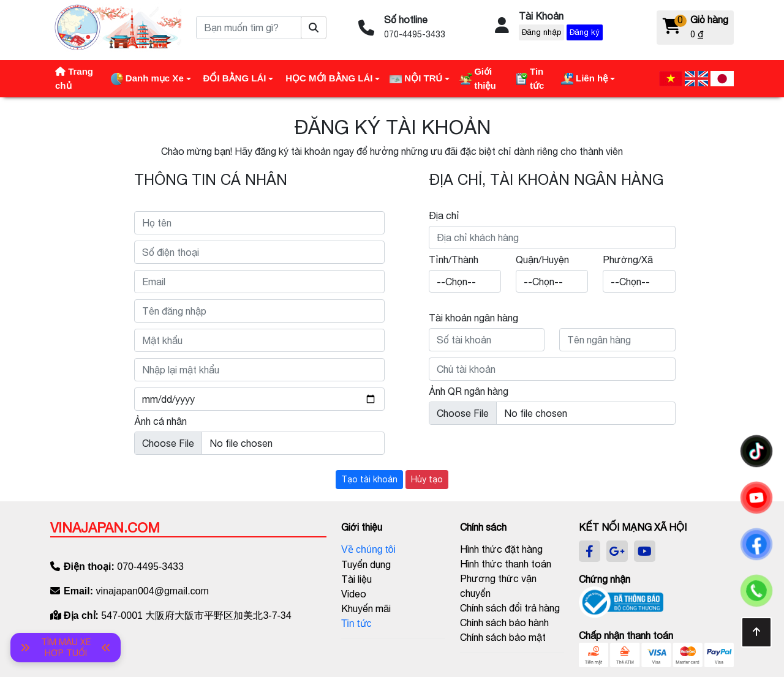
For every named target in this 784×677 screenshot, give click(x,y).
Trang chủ (74, 78)
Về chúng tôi (368, 549)
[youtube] (645, 552)
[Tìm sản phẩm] (314, 28)
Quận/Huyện (542, 260)
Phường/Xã (628, 260)
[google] (617, 552)
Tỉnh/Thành (454, 260)
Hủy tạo (427, 479)
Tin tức (356, 623)
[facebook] (590, 552)
